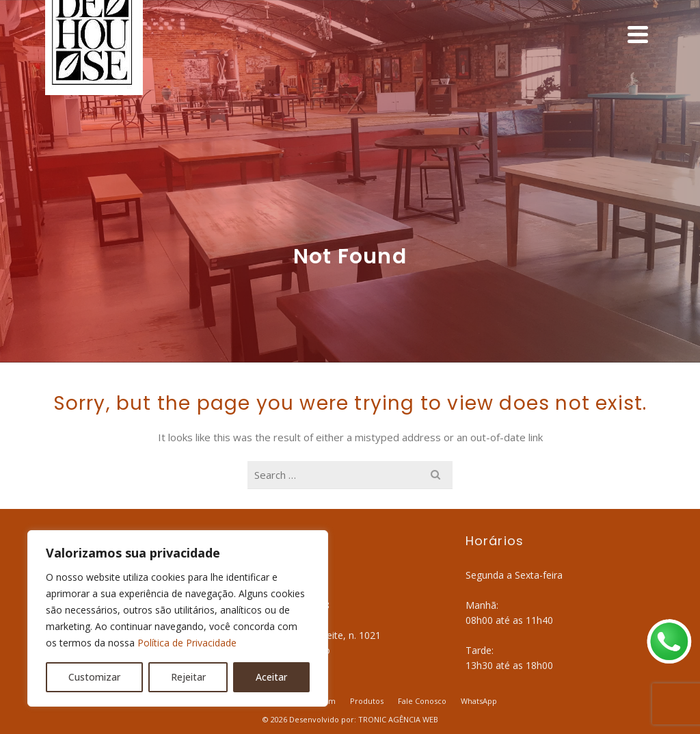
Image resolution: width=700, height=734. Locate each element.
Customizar (94, 677)
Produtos (367, 701)
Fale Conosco (422, 701)
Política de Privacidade (187, 643)
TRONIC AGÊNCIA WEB (398, 719)
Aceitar (271, 677)
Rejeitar (188, 677)
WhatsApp (479, 701)
